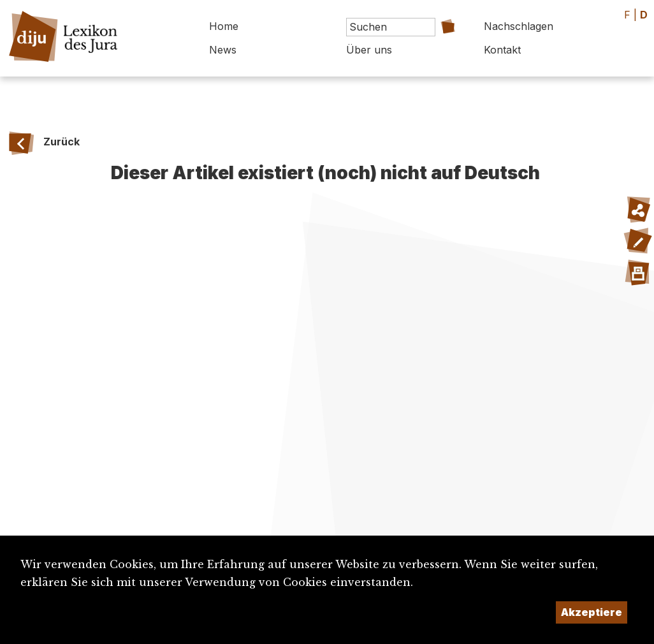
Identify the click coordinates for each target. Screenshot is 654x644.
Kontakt (502, 50)
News (223, 50)
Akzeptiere (592, 612)
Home (224, 26)
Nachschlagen (519, 26)
